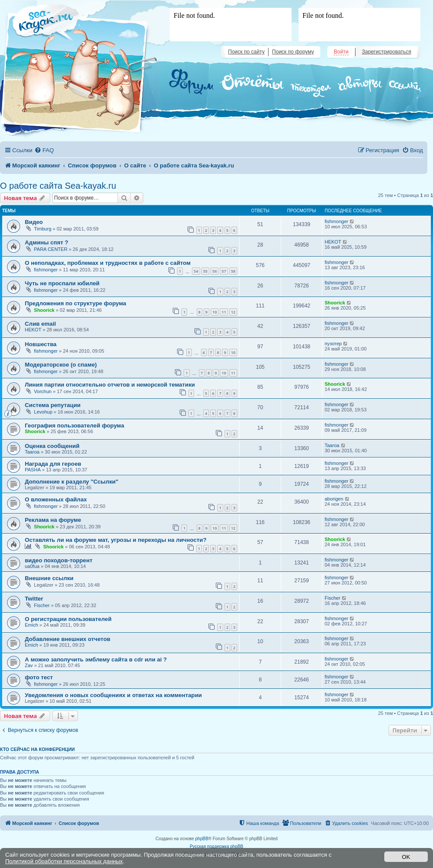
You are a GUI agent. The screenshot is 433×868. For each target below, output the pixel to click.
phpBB (202, 839)
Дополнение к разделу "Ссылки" (72, 482)
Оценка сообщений (52, 446)
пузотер (333, 344)
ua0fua (32, 566)
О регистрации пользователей (68, 619)
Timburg (43, 229)
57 (224, 271)
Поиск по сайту (246, 52)
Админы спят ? (47, 242)
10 (215, 312)
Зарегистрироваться (387, 52)
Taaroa (32, 452)
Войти (341, 52)
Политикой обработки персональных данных (64, 861)
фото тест (39, 677)
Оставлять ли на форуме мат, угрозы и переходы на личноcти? (116, 540)
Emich (32, 625)
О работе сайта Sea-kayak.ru (58, 186)
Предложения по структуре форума (76, 303)
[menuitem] (44, 150)
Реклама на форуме (53, 520)
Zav (29, 665)
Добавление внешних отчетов (68, 639)
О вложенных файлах (56, 499)
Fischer (42, 605)
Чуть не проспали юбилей (62, 283)
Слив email (40, 324)
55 (205, 271)
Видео (34, 222)
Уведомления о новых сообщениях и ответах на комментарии (113, 695)
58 (233, 271)
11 (224, 312)
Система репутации (53, 405)
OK (406, 857)
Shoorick (44, 310)
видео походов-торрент (59, 560)
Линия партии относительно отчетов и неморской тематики (110, 385)
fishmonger (336, 221)
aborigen (334, 499)
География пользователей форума (74, 426)
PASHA (33, 470)
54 (196, 271)
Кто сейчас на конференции (37, 749)
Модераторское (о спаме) (61, 365)
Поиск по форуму (293, 52)
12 (233, 312)
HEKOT (333, 242)
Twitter (34, 599)
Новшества (41, 344)
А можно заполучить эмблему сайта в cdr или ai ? (96, 659)
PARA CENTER (51, 249)
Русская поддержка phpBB (216, 846)
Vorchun (43, 391)
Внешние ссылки (49, 578)
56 (215, 271)
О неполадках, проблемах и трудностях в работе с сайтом (108, 263)
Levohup (43, 412)
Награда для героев (53, 464)
